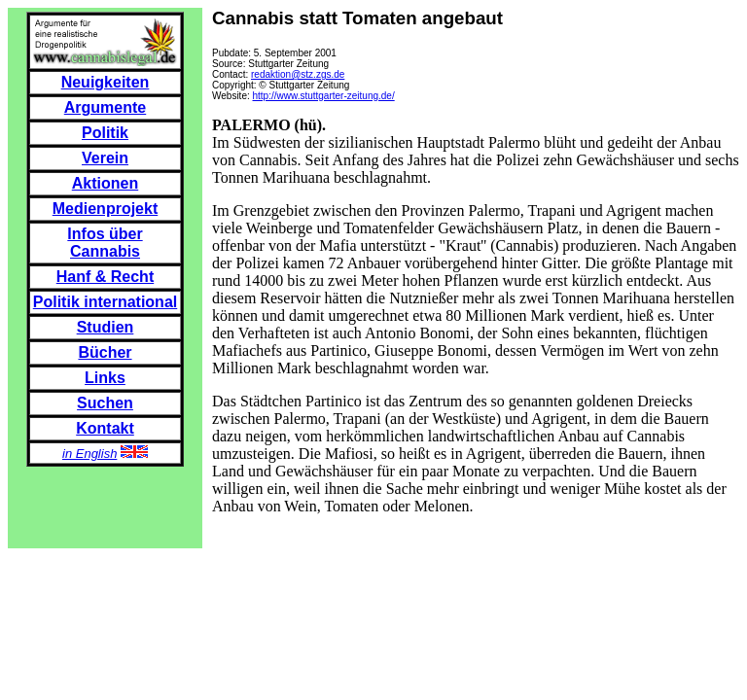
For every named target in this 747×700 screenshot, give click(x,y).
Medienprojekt (105, 209)
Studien (106, 327)
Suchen (105, 403)
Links (105, 378)
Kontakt (105, 428)
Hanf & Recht (105, 277)
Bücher (105, 352)
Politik (105, 133)
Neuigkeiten (106, 82)
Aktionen (105, 183)
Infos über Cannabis (105, 243)
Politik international (105, 302)
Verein (105, 158)
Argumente (105, 107)
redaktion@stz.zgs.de (298, 74)
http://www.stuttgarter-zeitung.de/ (324, 96)
